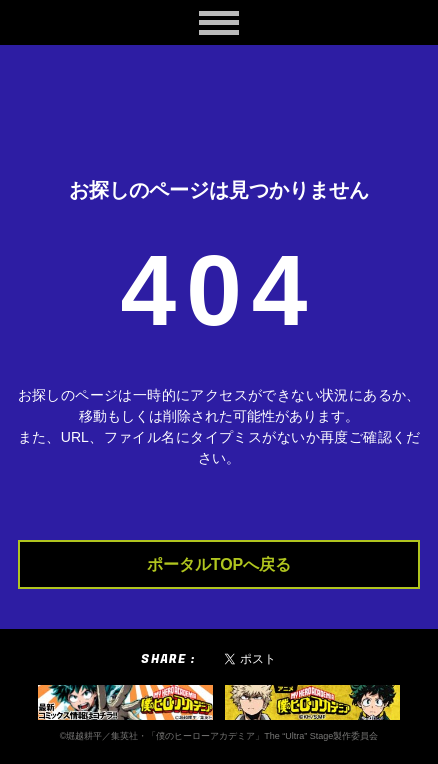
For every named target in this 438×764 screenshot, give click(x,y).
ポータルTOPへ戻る (219, 564)
